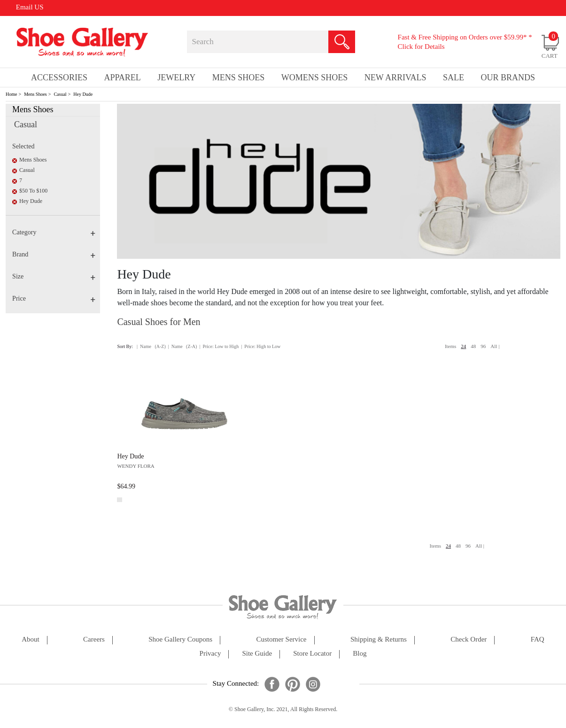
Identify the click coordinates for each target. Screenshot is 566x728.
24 (463, 346)
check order (469, 639)
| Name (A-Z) (151, 346)
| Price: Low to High (219, 346)
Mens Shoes (35, 94)
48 (473, 346)
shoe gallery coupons (180, 639)
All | (495, 346)
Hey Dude (83, 94)
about (31, 639)
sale (454, 77)
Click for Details (421, 46)
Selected (23, 146)
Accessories (59, 77)
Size (54, 276)
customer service (281, 639)
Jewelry (176, 77)
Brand (54, 254)
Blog (360, 654)
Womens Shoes (315, 77)
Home (11, 94)
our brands (508, 77)
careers (94, 639)
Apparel (122, 77)
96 (483, 346)
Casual (60, 94)
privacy (210, 654)
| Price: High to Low (261, 346)
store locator (312, 654)
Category (54, 232)
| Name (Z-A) (183, 346)
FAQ (538, 639)
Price (54, 298)
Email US (30, 7)
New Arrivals (395, 77)
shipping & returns (379, 639)
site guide (257, 654)
